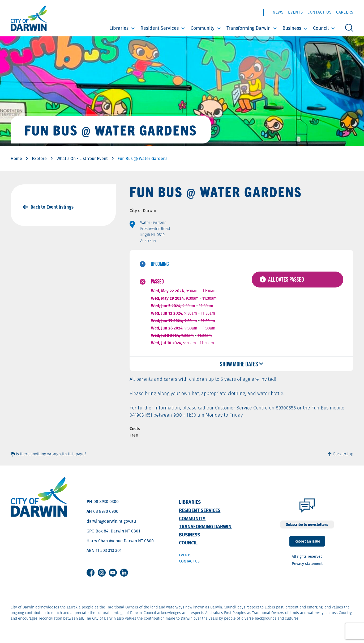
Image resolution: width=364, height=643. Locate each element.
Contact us (189, 561)
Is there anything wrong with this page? (51, 454)
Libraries (119, 28)
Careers (345, 12)
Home (16, 158)
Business (292, 28)
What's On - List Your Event (82, 158)
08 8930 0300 (106, 502)
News (278, 12)
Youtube (113, 573)
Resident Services (160, 28)
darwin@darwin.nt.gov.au (111, 521)
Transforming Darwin (249, 28)
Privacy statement (307, 564)
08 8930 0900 (106, 511)
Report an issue (307, 541)
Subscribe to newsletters (307, 524)
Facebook (91, 573)
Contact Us (320, 12)
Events (295, 12)
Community (203, 28)
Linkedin (124, 573)
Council (321, 28)
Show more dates (239, 364)
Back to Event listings (52, 207)
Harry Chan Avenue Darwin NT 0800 (120, 541)
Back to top (343, 454)
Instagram (102, 573)
